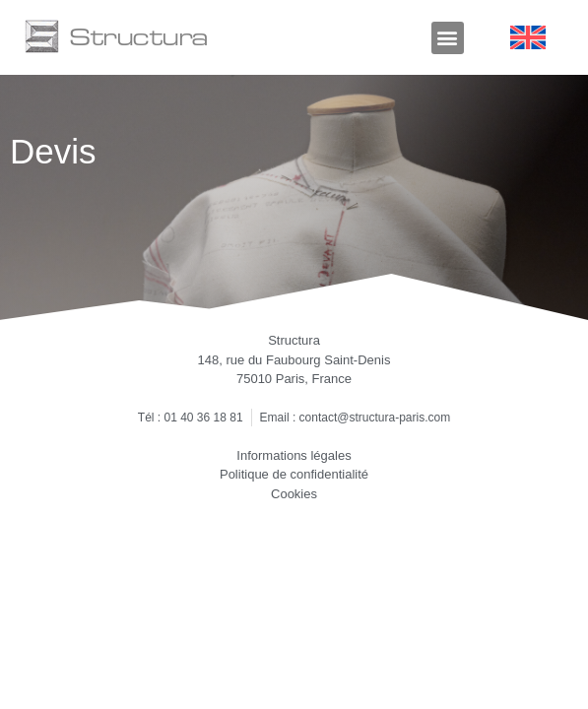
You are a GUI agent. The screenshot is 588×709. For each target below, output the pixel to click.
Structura (138, 36)
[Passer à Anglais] (528, 38)
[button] (448, 38)
